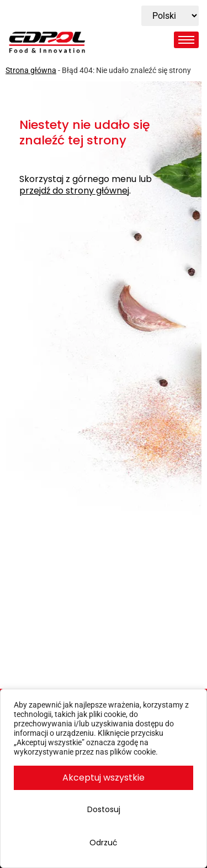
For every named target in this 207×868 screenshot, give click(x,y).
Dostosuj (104, 809)
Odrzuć (104, 843)
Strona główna (31, 70)
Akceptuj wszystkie (104, 778)
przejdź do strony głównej (74, 191)
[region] (104, 778)
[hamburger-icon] (186, 40)
